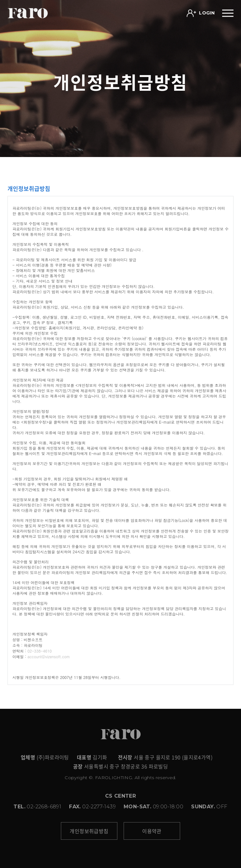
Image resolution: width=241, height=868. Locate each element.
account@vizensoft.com (49, 656)
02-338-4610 (40, 651)
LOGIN (201, 13)
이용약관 (152, 831)
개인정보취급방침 (89, 831)
